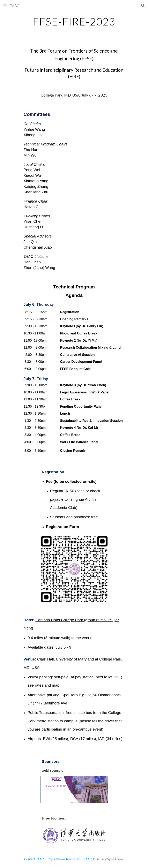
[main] (74, 22)
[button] (5, 6)
